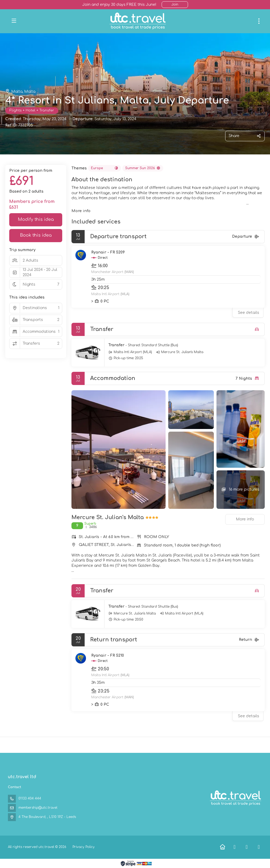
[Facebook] (235, 847)
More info (81, 211)
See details (249, 313)
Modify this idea (36, 220)
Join (175, 4)
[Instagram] (259, 847)
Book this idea (36, 235)
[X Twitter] (247, 847)
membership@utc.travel (38, 808)
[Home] (222, 847)
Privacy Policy (84, 847)
